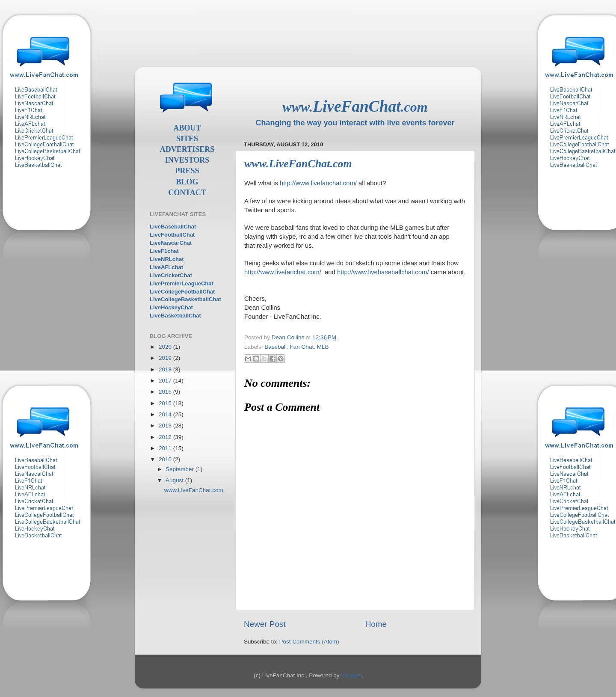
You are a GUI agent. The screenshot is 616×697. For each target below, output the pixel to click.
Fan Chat (302, 347)
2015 (166, 403)
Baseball (275, 347)
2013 (166, 426)
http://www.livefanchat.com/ (318, 183)
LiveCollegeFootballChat (182, 292)
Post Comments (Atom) (309, 642)
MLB (323, 347)
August (175, 480)
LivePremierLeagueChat (182, 283)
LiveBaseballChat (173, 227)
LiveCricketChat (171, 275)
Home (376, 624)
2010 (166, 459)
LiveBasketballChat (175, 316)
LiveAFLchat (166, 267)
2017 (166, 381)
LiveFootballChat (172, 235)
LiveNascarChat (171, 243)
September (181, 469)
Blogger (351, 675)
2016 (166, 392)
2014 (166, 414)
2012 (166, 437)
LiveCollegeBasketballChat (185, 299)
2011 (166, 448)
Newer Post (265, 624)
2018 (166, 369)
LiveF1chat (164, 251)
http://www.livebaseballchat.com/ (383, 272)
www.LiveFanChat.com (194, 490)
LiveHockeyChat (171, 307)
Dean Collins (289, 337)
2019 (166, 358)
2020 (166, 347)
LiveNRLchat (167, 259)
